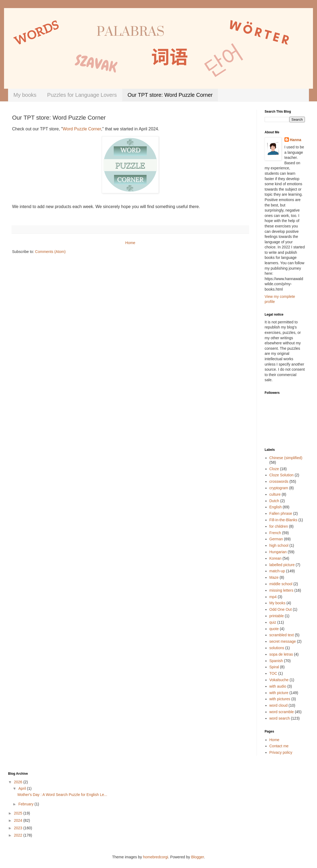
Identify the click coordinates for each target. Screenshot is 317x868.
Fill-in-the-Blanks (283, 520)
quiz (273, 622)
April (23, 788)
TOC (273, 673)
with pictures (280, 699)
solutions (277, 648)
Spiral (274, 667)
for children (279, 526)
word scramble (282, 712)
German (276, 539)
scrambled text (282, 635)
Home (130, 243)
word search (280, 718)
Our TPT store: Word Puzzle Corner (170, 95)
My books (25, 95)
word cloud (279, 705)
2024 (19, 820)
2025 (19, 813)
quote (274, 629)
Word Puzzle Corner (82, 129)
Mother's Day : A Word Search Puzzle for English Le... (62, 795)
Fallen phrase (281, 513)
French (275, 533)
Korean (275, 558)
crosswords (279, 481)
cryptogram (279, 488)
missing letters (281, 590)
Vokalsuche (279, 680)
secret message (283, 641)
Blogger (197, 857)
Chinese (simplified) (286, 458)
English (276, 507)
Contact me (279, 746)
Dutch (274, 501)
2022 (19, 835)
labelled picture (282, 565)
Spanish (276, 661)
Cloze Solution (282, 475)
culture (275, 494)
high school (279, 545)
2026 (19, 782)
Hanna (296, 140)
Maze (274, 577)
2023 (19, 828)
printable (277, 616)
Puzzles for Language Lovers (82, 95)
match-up (277, 571)
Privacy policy (281, 752)
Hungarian (278, 552)
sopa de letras (281, 654)
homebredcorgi (155, 857)
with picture (279, 693)
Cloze (274, 469)
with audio (278, 686)
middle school (281, 584)
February (26, 804)
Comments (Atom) (51, 252)
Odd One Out (281, 609)
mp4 (273, 597)
